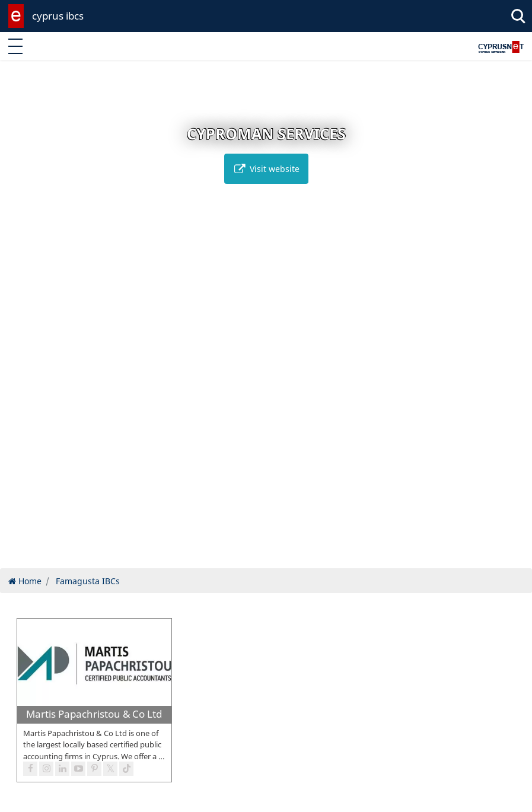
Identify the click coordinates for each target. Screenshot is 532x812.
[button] (241, 557)
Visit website (266, 169)
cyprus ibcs (58, 16)
